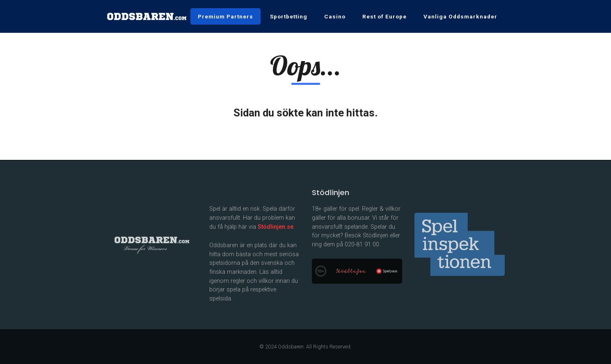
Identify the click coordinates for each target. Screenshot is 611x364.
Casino (335, 16)
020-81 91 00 (362, 245)
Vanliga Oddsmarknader (460, 16)
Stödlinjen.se (276, 227)
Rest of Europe (384, 16)
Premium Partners (225, 16)
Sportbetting (289, 16)
